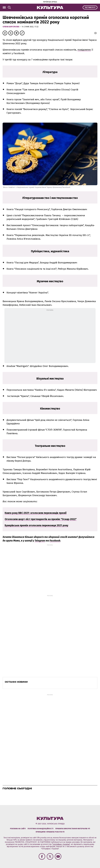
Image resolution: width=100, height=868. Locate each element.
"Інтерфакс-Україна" (61, 844)
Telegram (40, 541)
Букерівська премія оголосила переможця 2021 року (36, 525)
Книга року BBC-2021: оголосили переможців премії (36, 513)
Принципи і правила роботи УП (50, 832)
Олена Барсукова (11, 27)
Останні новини (16, 682)
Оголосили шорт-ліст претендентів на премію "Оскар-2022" (41, 519)
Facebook (55, 541)
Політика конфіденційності (40, 829)
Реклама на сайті (18, 829)
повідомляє (84, 50)
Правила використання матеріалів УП (73, 829)
